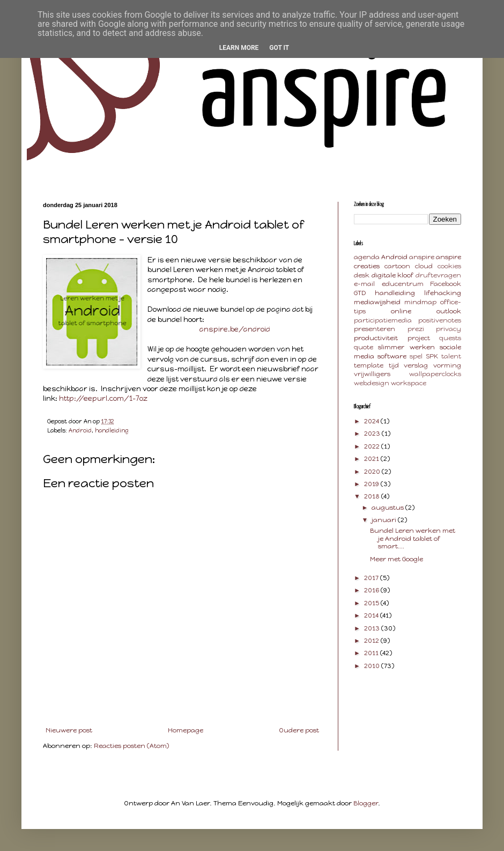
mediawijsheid (377, 302)
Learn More (239, 48)
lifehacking (443, 293)
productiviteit (376, 338)
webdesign (372, 383)
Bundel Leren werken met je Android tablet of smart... (413, 538)
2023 (373, 434)
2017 (372, 578)
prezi (416, 329)
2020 (373, 472)
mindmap (420, 302)
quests (450, 338)
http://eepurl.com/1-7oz (103, 398)
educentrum (403, 284)
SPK (432, 356)
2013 (373, 628)
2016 (372, 590)
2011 (372, 653)
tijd (394, 365)
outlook (449, 311)
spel (416, 356)
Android (80, 431)
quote (364, 347)
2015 (372, 603)
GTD (360, 293)
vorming (447, 365)
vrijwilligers (372, 374)
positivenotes (440, 320)
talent (451, 356)
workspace (409, 383)
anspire (422, 257)
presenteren (375, 329)
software (392, 356)
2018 (373, 496)
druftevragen (438, 275)
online (401, 311)
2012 (372, 641)
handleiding (112, 431)
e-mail (364, 284)
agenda (367, 257)
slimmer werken (406, 347)
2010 (373, 666)
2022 (373, 446)
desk (362, 275)
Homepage (186, 730)
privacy (449, 329)
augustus (388, 508)
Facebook (446, 284)
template (369, 365)
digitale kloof (393, 275)
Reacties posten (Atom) (131, 746)
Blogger (366, 803)
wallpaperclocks (435, 374)
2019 (372, 484)
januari (385, 520)
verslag (416, 365)
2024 (372, 421)
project (419, 338)
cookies (449, 266)
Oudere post (299, 730)
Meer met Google (396, 559)
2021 (372, 459)
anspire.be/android (235, 329)
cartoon (397, 266)
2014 (372, 615)
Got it (279, 48)
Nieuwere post (69, 730)
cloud (424, 266)
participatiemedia (383, 320)
